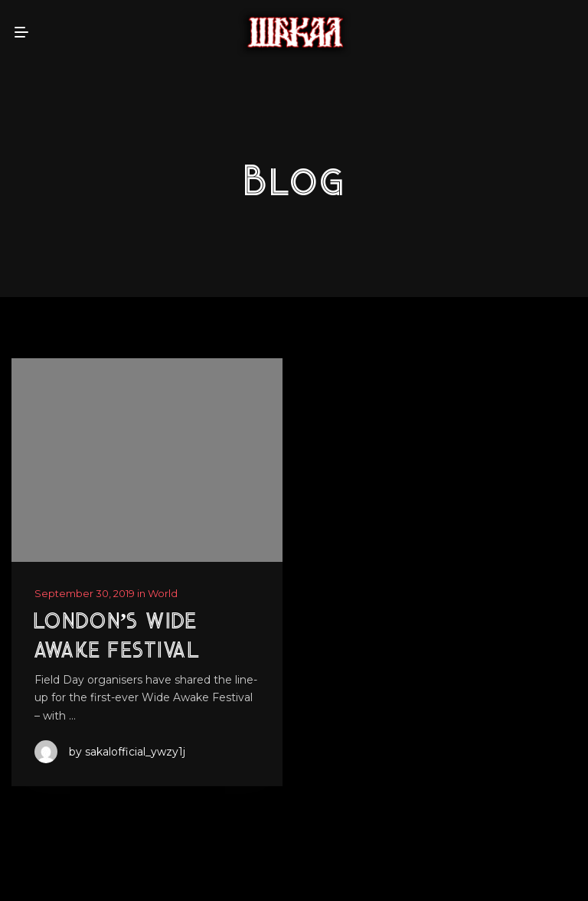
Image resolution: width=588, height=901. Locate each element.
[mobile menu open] (21, 32)
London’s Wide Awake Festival (117, 637)
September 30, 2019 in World (106, 593)
